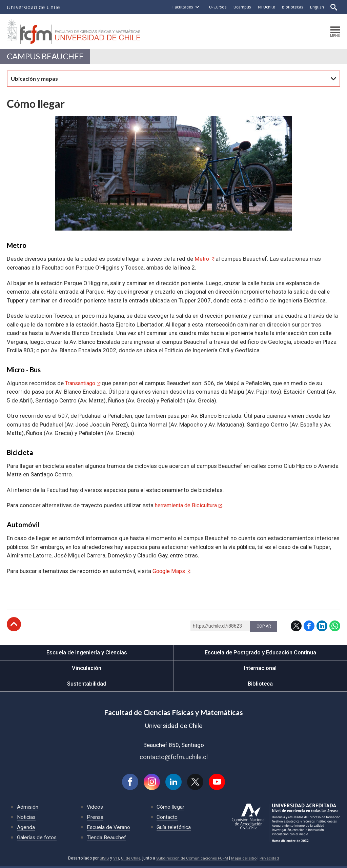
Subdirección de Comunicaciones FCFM (192, 860)
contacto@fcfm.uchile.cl (174, 758)
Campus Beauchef (46, 57)
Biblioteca (260, 685)
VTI (114, 860)
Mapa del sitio (245, 860)
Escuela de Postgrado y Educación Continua (260, 653)
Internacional (260, 669)
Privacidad (271, 860)
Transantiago (82, 384)
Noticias (27, 819)
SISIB (102, 860)
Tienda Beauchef (107, 839)
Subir (14, 625)
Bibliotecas (292, 7)
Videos (95, 809)
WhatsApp (335, 627)
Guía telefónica (174, 829)
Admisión (28, 809)
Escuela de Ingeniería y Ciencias (87, 653)
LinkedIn (322, 627)
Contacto (167, 819)
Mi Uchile (266, 7)
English (316, 7)
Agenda (26, 829)
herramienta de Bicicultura (188, 507)
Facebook (309, 627)
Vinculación (87, 669)
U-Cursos (217, 7)
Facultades (182, 7)
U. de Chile (129, 860)
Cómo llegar (171, 809)
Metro (202, 260)
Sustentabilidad (87, 685)
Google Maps (169, 572)
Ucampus (242, 7)
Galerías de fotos (37, 839)
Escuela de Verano (109, 829)
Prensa (95, 819)
